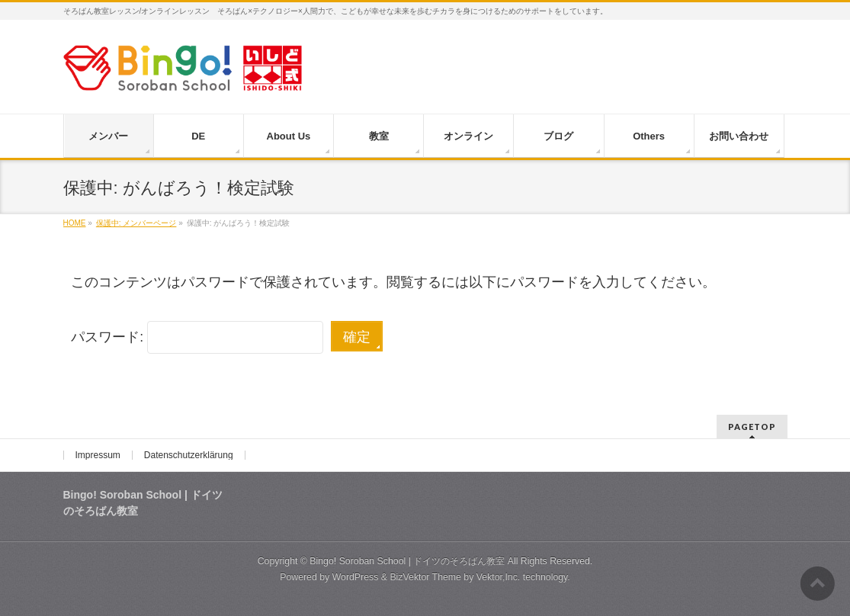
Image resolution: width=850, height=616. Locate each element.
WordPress (356, 577)
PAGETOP (752, 427)
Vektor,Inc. (499, 577)
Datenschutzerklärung (189, 455)
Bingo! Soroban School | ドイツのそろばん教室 (407, 561)
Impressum (98, 455)
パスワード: (197, 337)
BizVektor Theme (425, 577)
